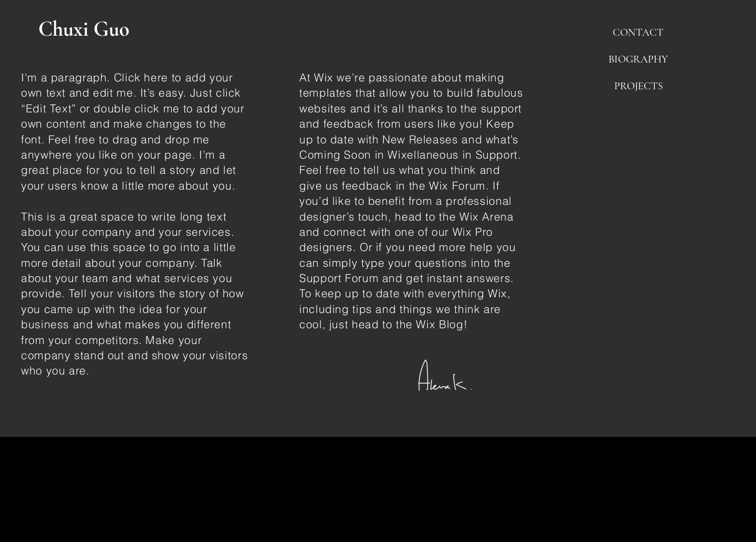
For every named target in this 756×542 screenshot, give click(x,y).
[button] (638, 33)
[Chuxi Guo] (88, 29)
